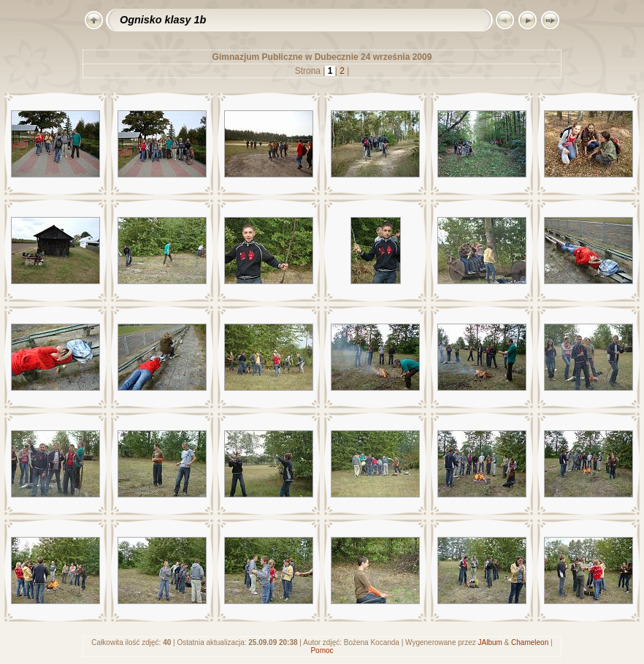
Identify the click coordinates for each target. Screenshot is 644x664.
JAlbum (490, 642)
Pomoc (322, 650)
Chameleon (530, 642)
